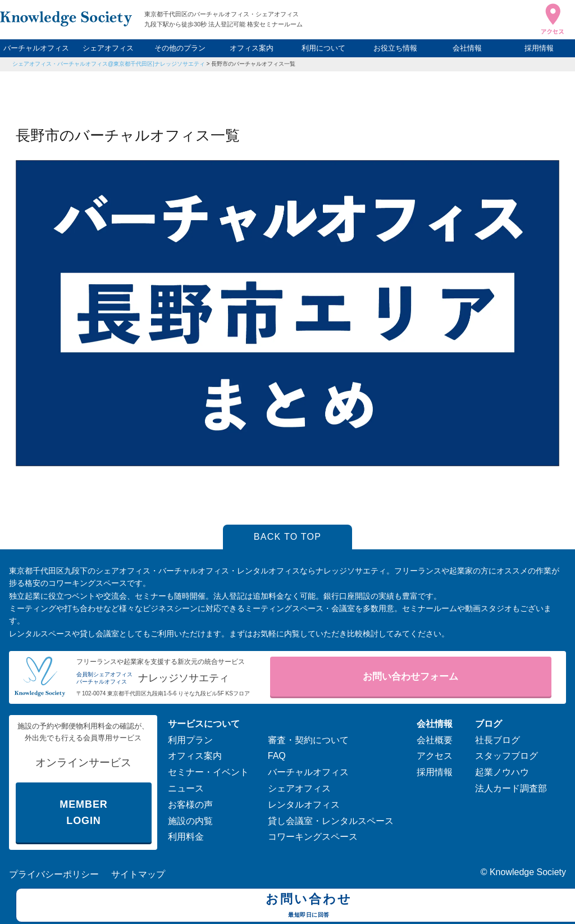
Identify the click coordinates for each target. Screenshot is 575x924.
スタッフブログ (506, 756)
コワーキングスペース (313, 837)
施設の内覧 (190, 821)
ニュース (186, 788)
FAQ (277, 756)
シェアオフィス (108, 48)
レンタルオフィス (304, 805)
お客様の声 (190, 805)
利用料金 (186, 837)
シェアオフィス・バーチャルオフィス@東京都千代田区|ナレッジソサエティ (109, 64)
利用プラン (190, 740)
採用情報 (539, 48)
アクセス (435, 756)
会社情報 (467, 48)
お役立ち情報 (395, 48)
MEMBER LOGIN (83, 813)
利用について (323, 48)
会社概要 (435, 740)
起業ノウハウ (502, 772)
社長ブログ (498, 740)
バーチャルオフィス (36, 48)
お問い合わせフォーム (410, 677)
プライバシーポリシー (54, 874)
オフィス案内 (252, 48)
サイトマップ (138, 874)
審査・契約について (308, 740)
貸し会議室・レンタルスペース (331, 821)
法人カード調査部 (511, 788)
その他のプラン (180, 48)
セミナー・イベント (208, 772)
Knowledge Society (528, 872)
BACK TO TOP (288, 537)
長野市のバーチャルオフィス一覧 (253, 64)
